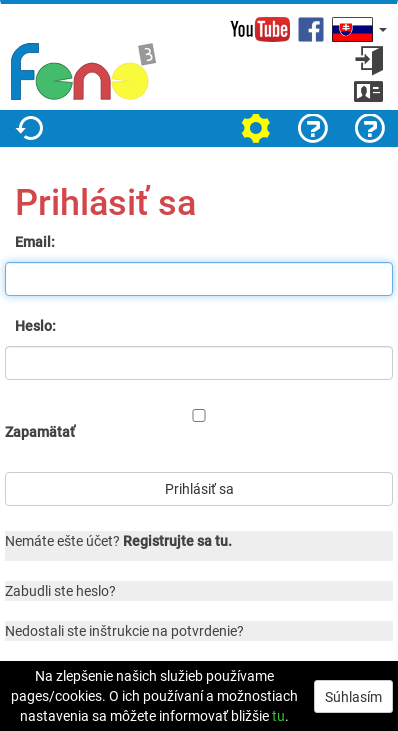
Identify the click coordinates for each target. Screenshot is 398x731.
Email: (35, 241)
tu (278, 715)
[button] (357, 29)
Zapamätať (40, 431)
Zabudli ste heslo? (60, 590)
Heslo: (35, 325)
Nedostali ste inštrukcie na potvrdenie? (124, 630)
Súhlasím (353, 696)
